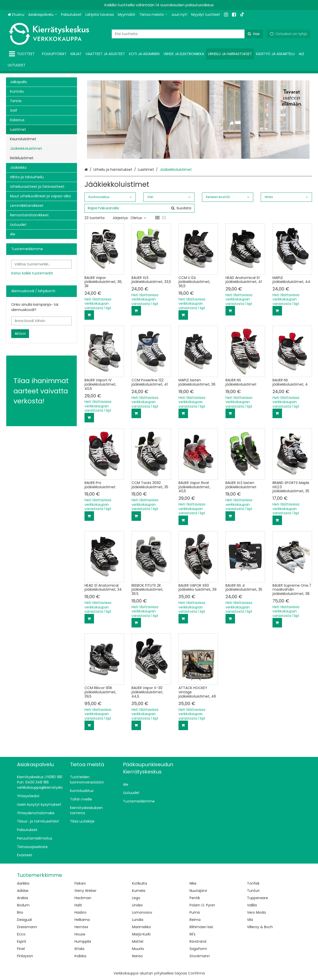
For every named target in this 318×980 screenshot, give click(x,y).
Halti (78, 905)
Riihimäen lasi (201, 927)
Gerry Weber (85, 891)
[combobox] (187, 34)
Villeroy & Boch (260, 927)
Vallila (252, 905)
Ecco (21, 934)
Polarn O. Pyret (202, 905)
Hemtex (81, 927)
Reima (195, 920)
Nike (193, 883)
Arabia (22, 898)
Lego (136, 898)
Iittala (79, 949)
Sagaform (198, 949)
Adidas (23, 891)
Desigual (24, 920)
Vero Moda (256, 912)
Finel (21, 949)
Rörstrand (198, 941)
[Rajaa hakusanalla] (139, 208)
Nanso (137, 956)
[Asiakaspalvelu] (43, 15)
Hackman (83, 898)
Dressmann (27, 927)
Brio (20, 912)
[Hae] (254, 34)
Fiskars (80, 883)
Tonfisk (253, 883)
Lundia (138, 920)
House (80, 934)
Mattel (138, 941)
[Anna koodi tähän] (41, 321)
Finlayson (25, 956)
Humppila (83, 941)
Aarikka (23, 883)
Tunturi (253, 891)
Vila (250, 920)
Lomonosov (142, 912)
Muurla (138, 949)
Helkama (82, 920)
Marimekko (141, 927)
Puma (195, 912)
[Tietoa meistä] (153, 15)
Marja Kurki (141, 934)
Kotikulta (139, 883)
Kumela (139, 891)
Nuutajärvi (198, 891)
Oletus (138, 218)
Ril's (192, 934)
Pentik (195, 898)
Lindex (137, 905)
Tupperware (257, 898)
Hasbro (80, 912)
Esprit (22, 941)
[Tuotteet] (23, 54)
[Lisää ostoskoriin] (89, 315)
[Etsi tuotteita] (187, 34)
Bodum (23, 905)
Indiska (80, 956)
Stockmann (200, 956)
